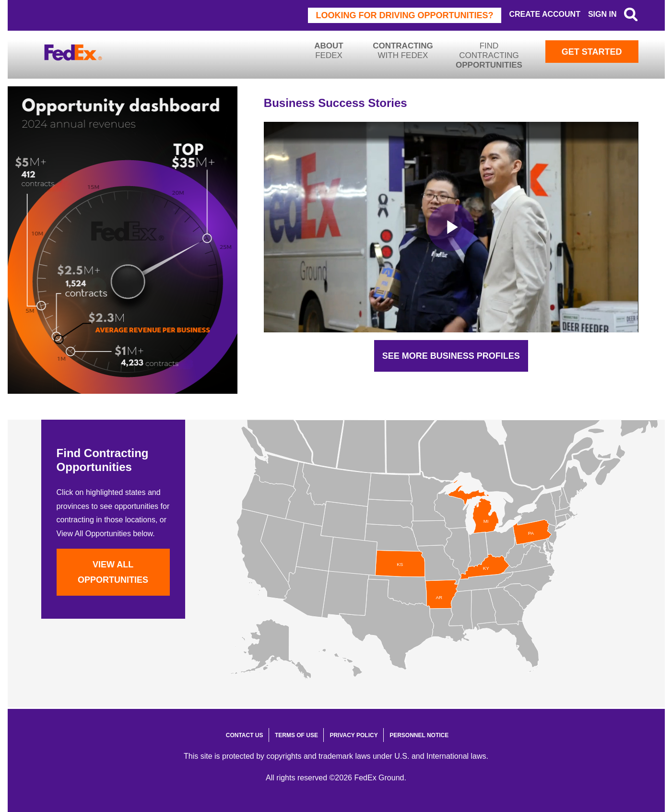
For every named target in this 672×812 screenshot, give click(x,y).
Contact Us (245, 735)
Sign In (602, 14)
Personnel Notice (419, 735)
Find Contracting (489, 55)
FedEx (329, 51)
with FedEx (403, 51)
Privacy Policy (354, 735)
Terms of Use (296, 735)
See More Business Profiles (451, 356)
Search (631, 14)
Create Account (544, 14)
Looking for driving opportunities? (405, 15)
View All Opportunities (113, 572)
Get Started (592, 52)
